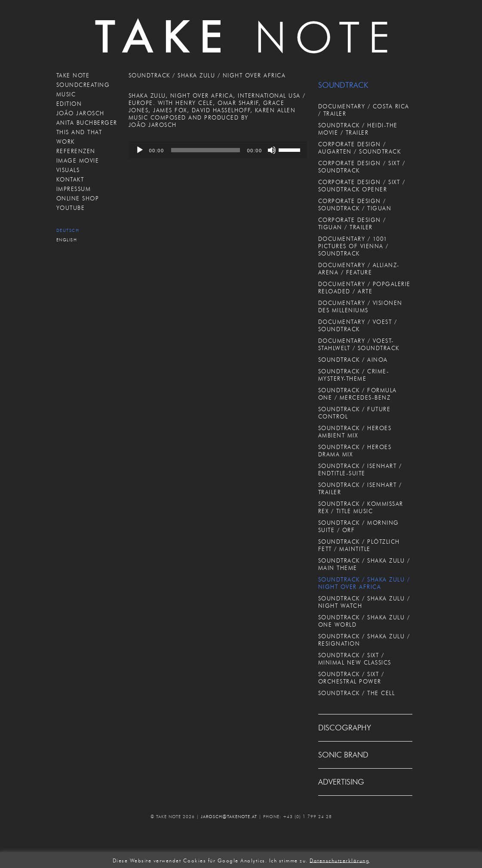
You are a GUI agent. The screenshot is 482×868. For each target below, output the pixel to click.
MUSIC (66, 94)
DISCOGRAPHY (345, 728)
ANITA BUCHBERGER (87, 123)
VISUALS (68, 170)
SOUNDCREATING (83, 85)
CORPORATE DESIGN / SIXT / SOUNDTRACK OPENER (362, 186)
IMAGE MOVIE (78, 160)
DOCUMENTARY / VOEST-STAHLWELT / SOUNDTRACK (359, 344)
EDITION (69, 104)
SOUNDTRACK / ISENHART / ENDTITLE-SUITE (360, 469)
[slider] (206, 150)
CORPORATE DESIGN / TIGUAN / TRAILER (352, 223)
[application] (218, 150)
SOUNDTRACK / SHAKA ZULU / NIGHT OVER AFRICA (364, 583)
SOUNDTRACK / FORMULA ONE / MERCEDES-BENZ (358, 394)
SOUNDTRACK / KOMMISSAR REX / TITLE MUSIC (361, 507)
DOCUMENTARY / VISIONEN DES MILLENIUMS (360, 306)
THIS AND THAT (79, 132)
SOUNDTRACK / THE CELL (357, 693)
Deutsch (68, 230)
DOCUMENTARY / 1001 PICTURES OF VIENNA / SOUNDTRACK (353, 246)
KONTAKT (70, 179)
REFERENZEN (76, 151)
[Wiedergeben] (140, 150)
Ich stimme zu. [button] (289, 860)
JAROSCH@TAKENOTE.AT (229, 817)
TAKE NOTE (73, 75)
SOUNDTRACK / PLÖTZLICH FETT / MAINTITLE (359, 545)
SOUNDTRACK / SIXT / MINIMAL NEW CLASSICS (355, 659)
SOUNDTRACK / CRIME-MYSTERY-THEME (354, 375)
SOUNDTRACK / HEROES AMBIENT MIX (355, 432)
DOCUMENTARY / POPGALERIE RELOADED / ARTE (364, 288)
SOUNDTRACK (343, 85)
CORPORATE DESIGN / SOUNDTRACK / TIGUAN (355, 205)
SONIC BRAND (343, 755)
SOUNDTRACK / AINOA (353, 360)
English (67, 240)
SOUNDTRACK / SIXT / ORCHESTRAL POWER (351, 678)
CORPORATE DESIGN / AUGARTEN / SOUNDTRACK (360, 148)
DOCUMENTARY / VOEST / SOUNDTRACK (358, 325)
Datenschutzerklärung (339, 860)
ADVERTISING (341, 782)
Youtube (71, 208)
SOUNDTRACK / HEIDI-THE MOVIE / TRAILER (358, 129)
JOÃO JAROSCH (80, 113)
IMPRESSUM (74, 189)
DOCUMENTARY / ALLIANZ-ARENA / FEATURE (359, 269)
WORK (66, 142)
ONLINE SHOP (78, 198)
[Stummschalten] (272, 150)
